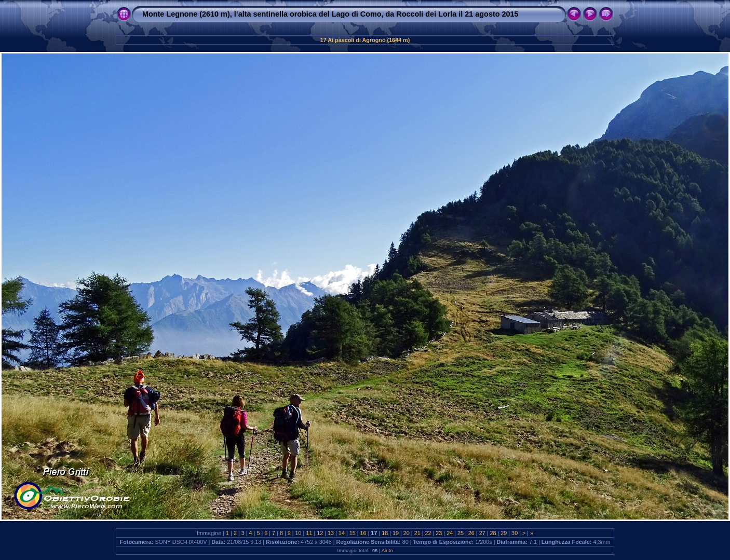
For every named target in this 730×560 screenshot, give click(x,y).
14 (342, 533)
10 (299, 533)
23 (439, 533)
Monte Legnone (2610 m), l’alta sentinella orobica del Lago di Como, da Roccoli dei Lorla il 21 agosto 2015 (330, 14)
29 (504, 533)
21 (417, 533)
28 (493, 533)
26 (471, 533)
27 (482, 533)
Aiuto (387, 550)
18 (385, 533)
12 (320, 533)
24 (450, 533)
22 (428, 533)
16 (363, 533)
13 (331, 533)
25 (461, 533)
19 (396, 533)
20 (407, 533)
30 (515, 533)
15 (353, 533)
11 (309, 533)
